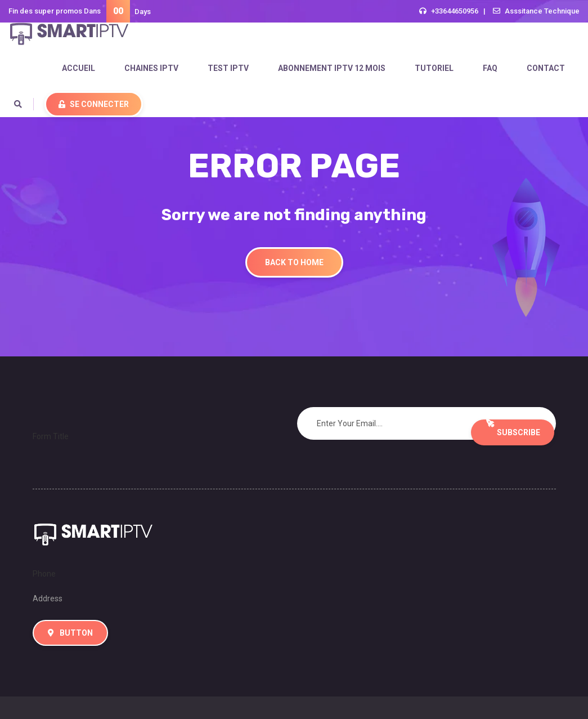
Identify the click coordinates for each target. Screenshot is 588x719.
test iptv (228, 68)
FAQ (490, 68)
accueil (78, 68)
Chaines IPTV (151, 68)
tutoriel (434, 68)
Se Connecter (94, 104)
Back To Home (294, 262)
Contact (546, 68)
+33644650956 (455, 11)
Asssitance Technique (542, 11)
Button (70, 633)
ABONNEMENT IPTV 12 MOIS (332, 68)
